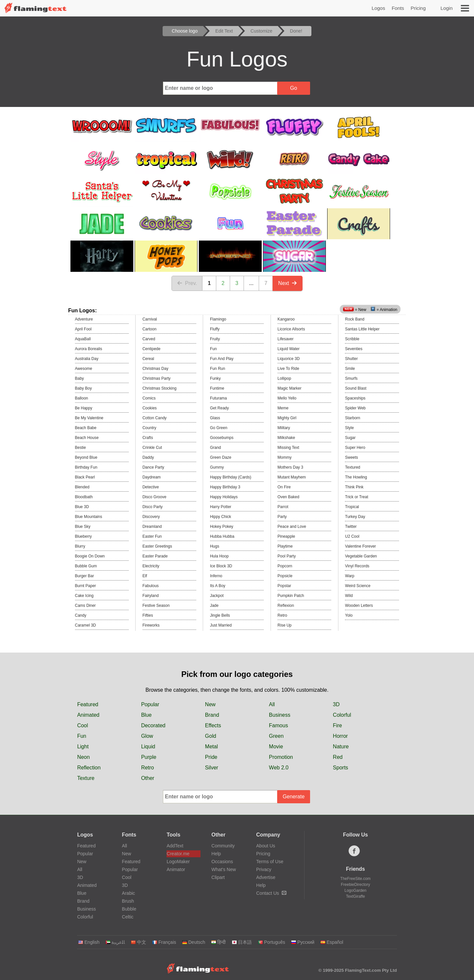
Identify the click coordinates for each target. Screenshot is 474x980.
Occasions (222, 862)
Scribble (352, 339)
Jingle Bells (220, 615)
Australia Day (87, 359)
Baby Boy (83, 388)
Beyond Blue (86, 457)
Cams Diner (85, 606)
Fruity (215, 339)
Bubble (129, 909)
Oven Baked (288, 497)
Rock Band (355, 319)
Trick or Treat (356, 497)
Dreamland (152, 527)
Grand (215, 448)
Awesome (84, 369)
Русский (303, 942)
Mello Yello (287, 398)
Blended (82, 487)
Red (338, 757)
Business (280, 715)
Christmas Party (157, 378)
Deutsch (194, 942)
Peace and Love (292, 527)
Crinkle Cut (152, 448)
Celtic (128, 917)
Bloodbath (84, 497)
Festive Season (156, 606)
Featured (88, 704)
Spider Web (355, 408)
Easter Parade (155, 556)
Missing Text (288, 448)
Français (164, 942)
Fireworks (151, 625)
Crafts (148, 438)
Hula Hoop (219, 556)
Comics (149, 398)
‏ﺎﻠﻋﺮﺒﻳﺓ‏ (115, 942)
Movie (276, 747)
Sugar (350, 438)
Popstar (284, 586)
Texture (86, 778)
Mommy (285, 457)
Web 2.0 (279, 768)
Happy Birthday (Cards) (231, 477)
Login (447, 8)
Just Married (221, 625)
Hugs (215, 546)
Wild (349, 596)
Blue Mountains (89, 517)
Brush (128, 901)
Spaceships (355, 398)
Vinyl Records (357, 566)
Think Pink (354, 487)
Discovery (151, 517)
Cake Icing (84, 596)
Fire (337, 725)
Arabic (128, 893)
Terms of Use (270, 862)
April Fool (83, 329)
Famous (278, 725)
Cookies (150, 408)
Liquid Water (289, 349)
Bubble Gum (86, 566)
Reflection (89, 768)
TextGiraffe (355, 896)
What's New (224, 869)
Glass (215, 418)
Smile (350, 369)
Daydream (152, 477)
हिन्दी (218, 942)
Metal (211, 747)
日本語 (242, 942)
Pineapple (286, 536)
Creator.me (178, 854)
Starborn (353, 418)
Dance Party (153, 467)
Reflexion (286, 606)
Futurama (218, 398)
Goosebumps (222, 438)
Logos (378, 8)
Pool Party (287, 556)
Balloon (82, 398)
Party (282, 517)
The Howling (356, 477)
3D (336, 704)
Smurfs (351, 378)
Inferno (216, 576)
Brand (212, 715)
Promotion (281, 757)
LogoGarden (355, 890)
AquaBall (83, 339)
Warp (350, 576)
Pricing (418, 8)
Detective (151, 487)
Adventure (84, 319)
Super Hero (355, 448)
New (210, 704)
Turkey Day (355, 517)
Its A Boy (218, 586)
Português (271, 942)
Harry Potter (221, 507)
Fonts (398, 8)
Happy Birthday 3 (225, 487)
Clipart (218, 877)
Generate (294, 797)
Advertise (266, 877)
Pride (211, 757)
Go (293, 88)
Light (83, 747)
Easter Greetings (157, 546)
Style (349, 428)
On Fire (284, 487)
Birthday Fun (86, 467)
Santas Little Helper (362, 329)
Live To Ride (288, 369)
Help (216, 854)
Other (148, 778)
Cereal (148, 359)
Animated (88, 715)
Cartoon (150, 329)
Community (223, 846)
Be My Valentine (89, 418)
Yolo (349, 615)
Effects (213, 725)
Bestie (80, 448)
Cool (82, 725)
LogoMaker (178, 862)
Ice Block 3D (221, 566)
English (89, 942)
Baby (79, 378)
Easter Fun (152, 536)
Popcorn (285, 566)
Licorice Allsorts (291, 329)
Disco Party (153, 507)
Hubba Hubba (222, 536)
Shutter (351, 359)
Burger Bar (85, 576)
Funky (215, 378)
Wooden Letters (359, 606)
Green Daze (221, 457)
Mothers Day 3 (290, 467)
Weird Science (358, 586)
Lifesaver (286, 339)
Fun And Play (222, 359)
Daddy (148, 457)
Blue (146, 715)
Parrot (283, 507)
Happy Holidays (224, 497)
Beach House (87, 438)
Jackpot (217, 596)
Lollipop (284, 378)
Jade (214, 606)
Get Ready (219, 408)
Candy (81, 615)
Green (276, 736)
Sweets (351, 457)
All (272, 704)
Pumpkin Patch (291, 596)
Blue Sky (83, 527)
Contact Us (271, 893)
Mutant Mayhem (292, 477)
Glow (147, 736)
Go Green (219, 428)
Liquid (148, 747)
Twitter (351, 527)
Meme (283, 408)
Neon (83, 757)
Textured (353, 467)
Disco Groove (155, 497)
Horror (340, 736)
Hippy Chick (221, 517)
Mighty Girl (287, 418)
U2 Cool (352, 536)
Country (149, 428)
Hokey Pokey (222, 527)
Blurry (80, 546)
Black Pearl (85, 477)
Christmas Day (156, 369)
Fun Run (218, 369)
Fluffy (215, 329)
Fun (213, 349)
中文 (138, 942)
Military (284, 428)
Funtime (217, 388)
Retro (282, 615)
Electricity (151, 566)
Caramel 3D (86, 625)
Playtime (285, 546)
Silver (212, 768)
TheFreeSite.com (355, 879)
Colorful (342, 715)
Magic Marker (290, 388)
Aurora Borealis (89, 349)
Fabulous (151, 586)
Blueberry (83, 536)
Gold (211, 736)
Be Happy (84, 408)
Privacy (264, 869)
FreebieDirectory (356, 885)
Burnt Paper (86, 586)
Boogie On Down (90, 556)
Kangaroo (286, 319)
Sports (340, 768)
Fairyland (151, 596)
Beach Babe (86, 428)
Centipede (152, 349)
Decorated (153, 725)
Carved (149, 339)
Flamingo (218, 319)
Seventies (354, 349)
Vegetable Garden (361, 556)
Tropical (352, 507)
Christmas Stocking (159, 388)
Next (288, 283)
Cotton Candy (155, 418)
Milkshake (286, 438)
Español (332, 942)
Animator (176, 869)
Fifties (148, 615)
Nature (341, 747)
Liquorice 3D (289, 359)
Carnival (150, 319)
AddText (175, 846)
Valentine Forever (360, 546)
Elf (145, 576)
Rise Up (285, 625)
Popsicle (285, 576)
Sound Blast (356, 388)
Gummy (217, 467)
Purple (149, 757)
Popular (150, 704)
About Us (266, 846)
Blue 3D (82, 507)
